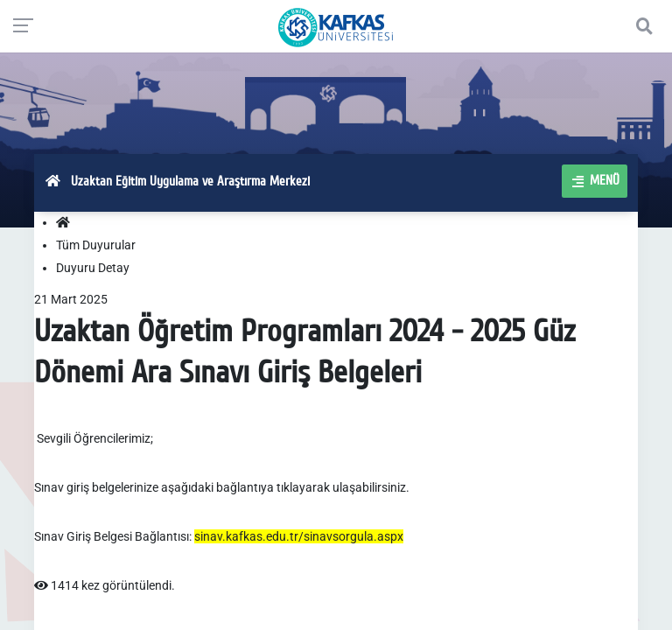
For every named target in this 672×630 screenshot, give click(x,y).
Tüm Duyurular (96, 245)
